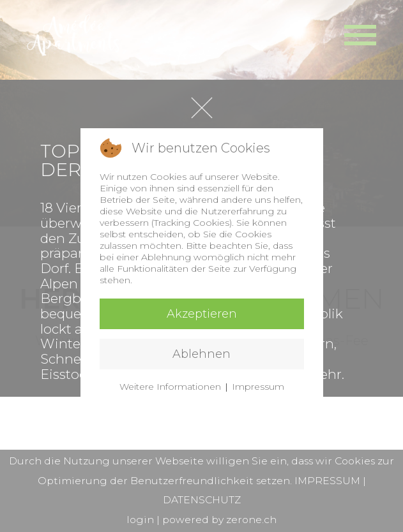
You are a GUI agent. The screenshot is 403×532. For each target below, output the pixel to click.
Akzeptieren (202, 314)
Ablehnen (201, 354)
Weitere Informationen (170, 387)
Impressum (258, 387)
